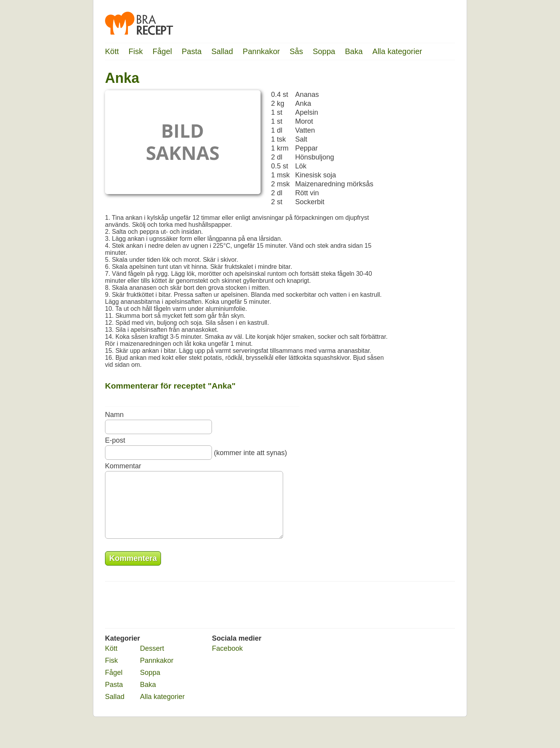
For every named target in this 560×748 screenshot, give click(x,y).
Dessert (152, 660)
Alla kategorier (397, 51)
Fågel (162, 51)
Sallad (222, 51)
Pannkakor (261, 51)
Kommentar (123, 466)
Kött (112, 51)
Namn (114, 415)
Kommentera (133, 570)
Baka (354, 51)
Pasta (192, 51)
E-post (115, 440)
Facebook (227, 660)
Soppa (324, 51)
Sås (296, 51)
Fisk (136, 51)
